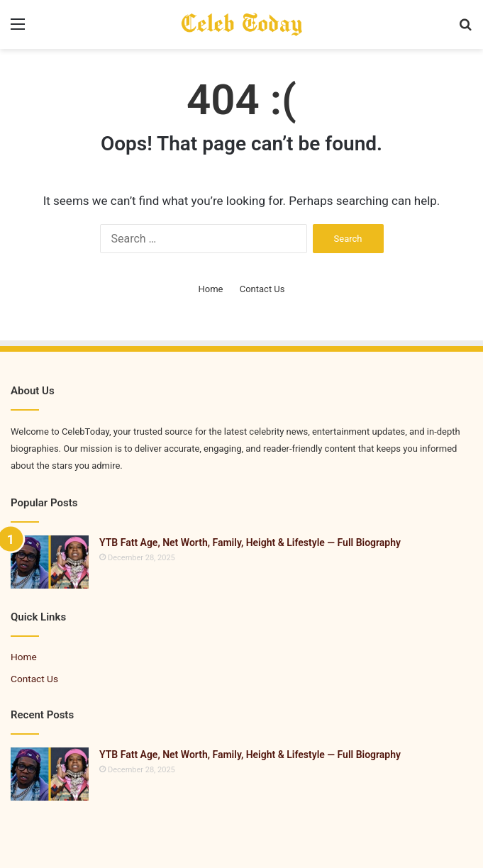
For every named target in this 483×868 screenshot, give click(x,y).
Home (210, 289)
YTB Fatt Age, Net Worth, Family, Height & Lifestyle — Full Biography (250, 542)
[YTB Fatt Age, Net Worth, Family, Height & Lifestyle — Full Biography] (50, 562)
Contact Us (262, 289)
